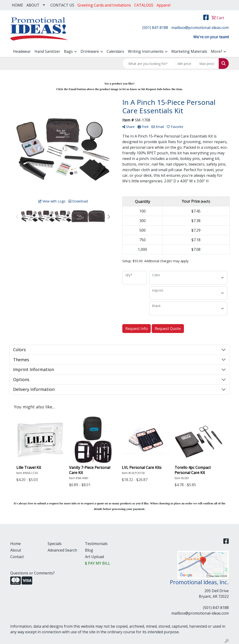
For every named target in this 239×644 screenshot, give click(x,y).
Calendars (115, 51)
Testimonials (96, 544)
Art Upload (94, 557)
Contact (17, 557)
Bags (68, 51)
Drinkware (90, 51)
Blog (89, 550)
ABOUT (33, 5)
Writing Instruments (146, 51)
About (16, 550)
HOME (18, 5)
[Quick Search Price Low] (186, 64)
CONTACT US (62, 5)
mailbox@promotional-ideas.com (200, 28)
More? (217, 51)
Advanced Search (62, 550)
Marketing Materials (189, 51)
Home (16, 544)
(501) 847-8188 (155, 28)
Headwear (22, 51)
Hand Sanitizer (47, 51)
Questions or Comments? (32, 573)
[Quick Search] (149, 64)
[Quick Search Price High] (208, 64)
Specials (55, 544)
